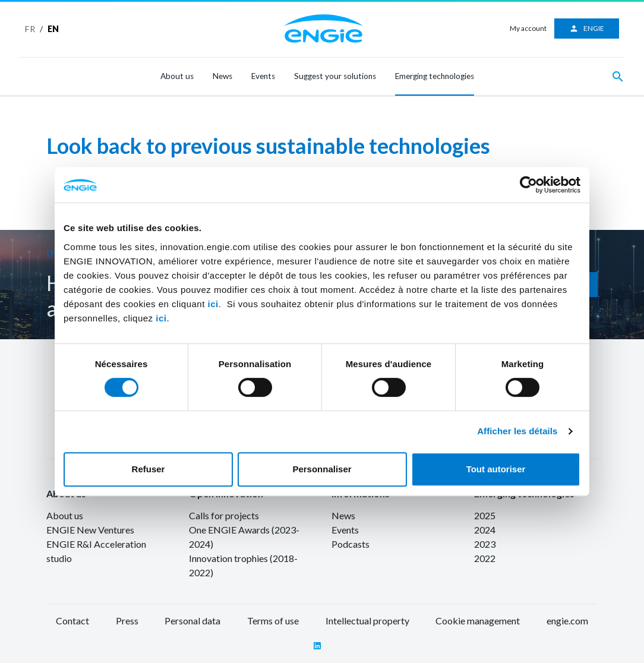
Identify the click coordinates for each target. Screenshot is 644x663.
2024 (485, 530)
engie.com (567, 621)
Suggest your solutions (335, 76)
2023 (485, 544)
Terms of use (273, 621)
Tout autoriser (496, 469)
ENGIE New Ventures (90, 530)
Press (127, 621)
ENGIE (587, 29)
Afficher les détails (517, 431)
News (222, 76)
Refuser (149, 469)
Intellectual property (367, 621)
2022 (485, 558)
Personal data (192, 621)
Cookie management (478, 621)
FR (30, 29)
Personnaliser (322, 469)
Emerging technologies (435, 76)
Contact (72, 621)
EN (53, 29)
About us (177, 76)
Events (263, 76)
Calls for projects (224, 515)
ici (213, 304)
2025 (485, 515)
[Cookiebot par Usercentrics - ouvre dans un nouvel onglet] (528, 185)
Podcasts (351, 544)
